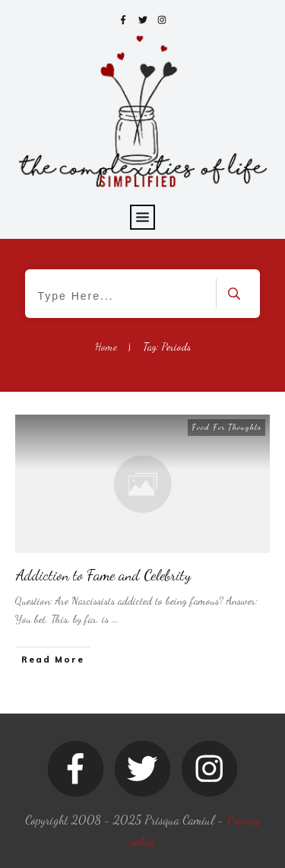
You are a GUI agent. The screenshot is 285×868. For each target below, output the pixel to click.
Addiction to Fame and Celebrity (103, 575)
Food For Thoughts (226, 427)
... (115, 619)
